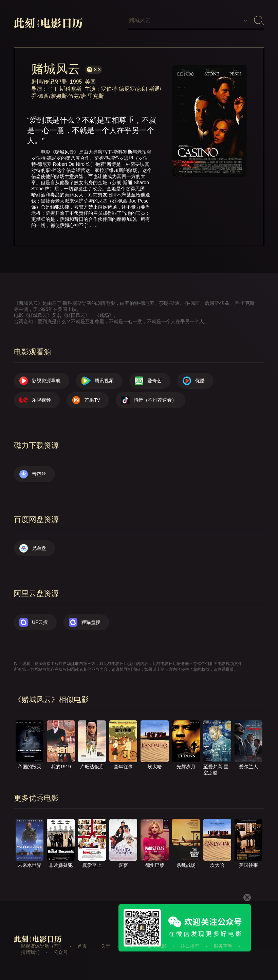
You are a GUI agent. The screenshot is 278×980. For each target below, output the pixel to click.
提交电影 (157, 946)
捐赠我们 (30, 952)
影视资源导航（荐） (42, 946)
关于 (106, 946)
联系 (129, 946)
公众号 (61, 952)
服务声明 (223, 946)
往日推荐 (190, 946)
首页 (82, 946)
